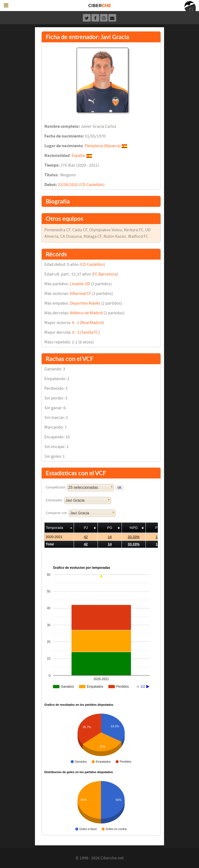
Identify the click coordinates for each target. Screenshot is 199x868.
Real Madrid (92, 323)
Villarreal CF (80, 294)
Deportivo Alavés (85, 303)
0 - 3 (76, 332)
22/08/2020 (68, 185)
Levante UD (80, 284)
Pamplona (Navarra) (103, 146)
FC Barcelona (105, 274)
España (78, 156)
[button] (119, 488)
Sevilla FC (90, 332)
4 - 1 (75, 323)
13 (158, 537)
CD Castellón (92, 185)
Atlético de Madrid (86, 313)
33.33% (134, 537)
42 (86, 537)
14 (110, 537)
